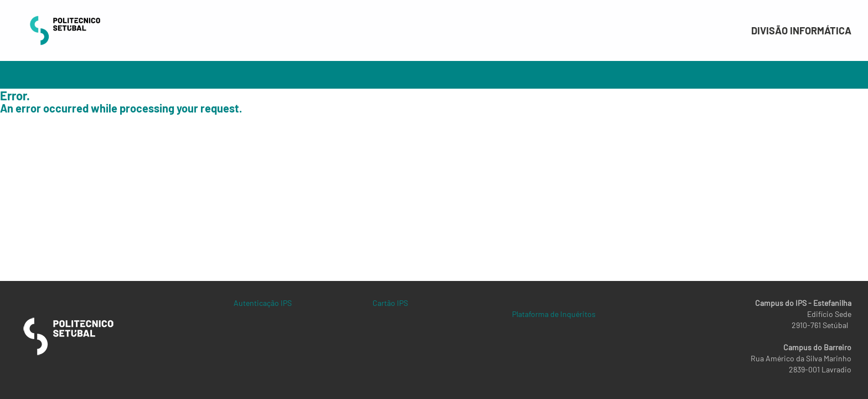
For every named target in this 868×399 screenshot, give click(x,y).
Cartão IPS (390, 303)
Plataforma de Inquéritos (554, 314)
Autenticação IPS (263, 303)
